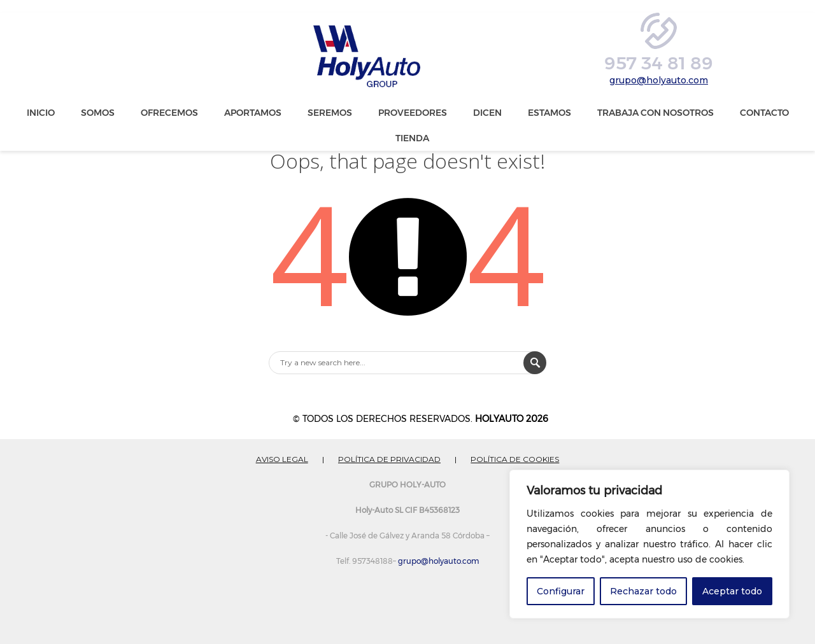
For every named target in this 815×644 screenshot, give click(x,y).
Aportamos (253, 113)
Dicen (487, 113)
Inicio (41, 113)
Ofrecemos (169, 113)
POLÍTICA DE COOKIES (515, 459)
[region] (649, 544)
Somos (98, 113)
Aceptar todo (732, 591)
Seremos (330, 113)
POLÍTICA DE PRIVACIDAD (389, 459)
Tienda (412, 138)
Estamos (549, 113)
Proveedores (413, 113)
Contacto (764, 113)
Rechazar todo (643, 591)
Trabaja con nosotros (656, 113)
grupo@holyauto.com (659, 80)
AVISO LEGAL (282, 459)
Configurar (561, 591)
